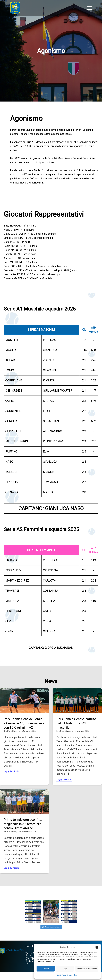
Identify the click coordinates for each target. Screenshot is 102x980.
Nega (65, 969)
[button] (97, 947)
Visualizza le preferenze (87, 969)
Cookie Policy (61, 975)
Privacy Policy (72, 975)
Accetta (46, 969)
